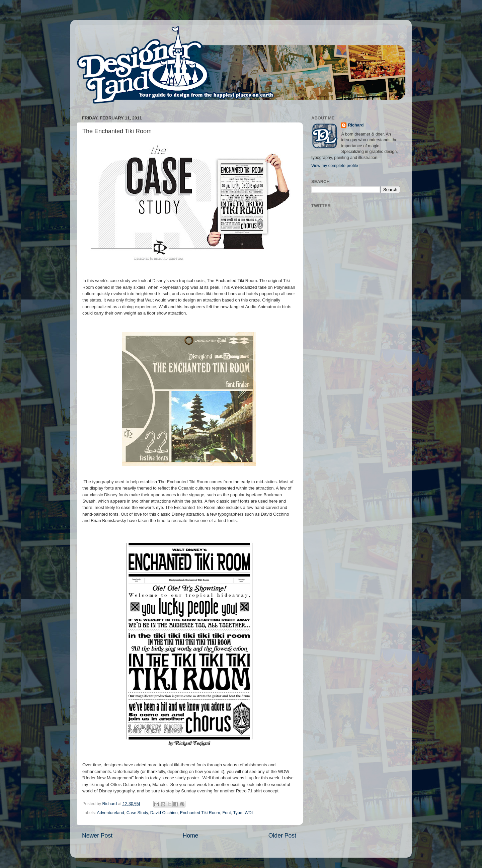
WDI (249, 813)
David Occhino (164, 813)
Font (226, 813)
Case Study (137, 813)
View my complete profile (335, 166)
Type (237, 813)
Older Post (282, 836)
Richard (356, 125)
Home (190, 836)
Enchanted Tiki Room (200, 813)
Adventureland (110, 813)
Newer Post (97, 836)
